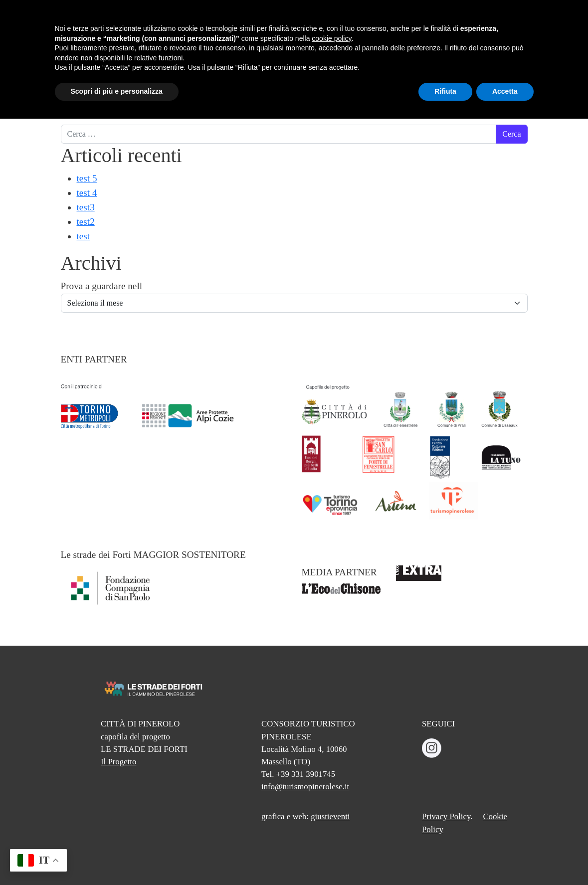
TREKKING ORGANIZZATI (442, 50)
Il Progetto (118, 762)
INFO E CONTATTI (512, 50)
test (84, 236)
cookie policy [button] (331, 805)
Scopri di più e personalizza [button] (117, 858)
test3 (86, 207)
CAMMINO (245, 44)
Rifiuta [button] (445, 858)
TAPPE (299, 44)
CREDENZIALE (362, 44)
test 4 (87, 193)
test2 (86, 222)
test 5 (87, 178)
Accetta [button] (505, 858)
